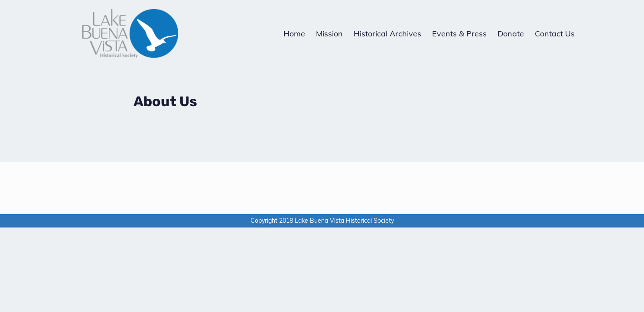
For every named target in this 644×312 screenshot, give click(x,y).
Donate (511, 34)
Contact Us (555, 34)
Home (294, 34)
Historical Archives (387, 34)
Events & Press (459, 34)
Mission (329, 34)
